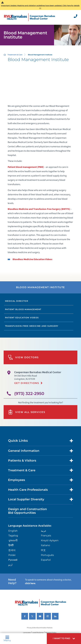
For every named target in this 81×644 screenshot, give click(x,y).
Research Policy (51, 633)
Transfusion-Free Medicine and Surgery (32, 326)
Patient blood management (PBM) (26, 167)
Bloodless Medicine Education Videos (32, 259)
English (13, 531)
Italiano (45, 545)
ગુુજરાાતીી (13, 540)
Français (46, 535)
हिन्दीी (11, 545)
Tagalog (13, 535)
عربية (44, 531)
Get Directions (27, 383)
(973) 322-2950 (29, 393)
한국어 (12, 550)
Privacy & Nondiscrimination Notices (40, 628)
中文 (43, 550)
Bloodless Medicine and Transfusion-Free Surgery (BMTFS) (39, 209)
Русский (13, 560)
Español (46, 560)
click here (30, 583)
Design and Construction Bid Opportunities (28, 511)
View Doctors (23, 357)
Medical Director (17, 301)
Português (47, 555)
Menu (7, 639)
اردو (10, 565)
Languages (27, 633)
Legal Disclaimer (38, 633)
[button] (64, 639)
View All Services (27, 412)
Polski (12, 555)
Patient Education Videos (22, 318)
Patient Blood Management (23, 309)
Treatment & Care (15, 55)
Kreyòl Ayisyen (50, 540)
